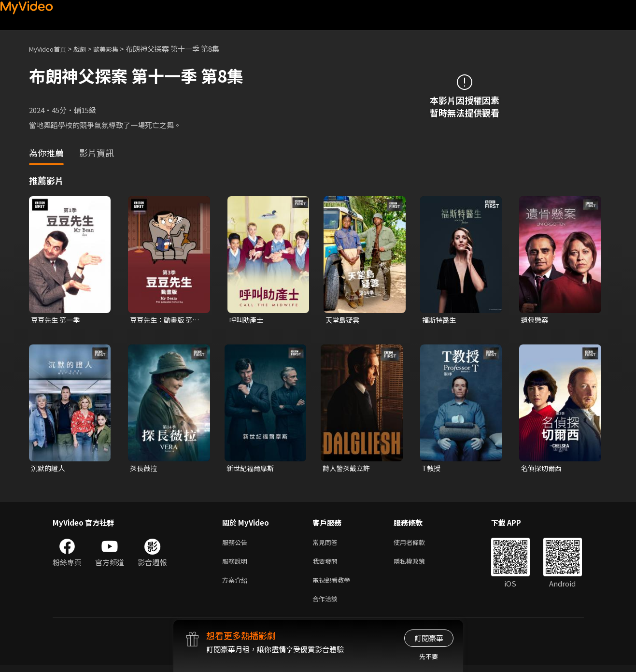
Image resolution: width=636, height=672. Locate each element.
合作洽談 (327, 605)
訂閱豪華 (429, 638)
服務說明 (237, 565)
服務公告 (237, 544)
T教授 (432, 469)
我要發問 (327, 565)
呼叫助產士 (247, 320)
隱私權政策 (417, 565)
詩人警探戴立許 (348, 469)
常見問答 (327, 544)
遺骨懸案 (536, 320)
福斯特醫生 (440, 320)
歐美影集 (116, 49)
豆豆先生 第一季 (57, 320)
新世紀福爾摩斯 (252, 469)
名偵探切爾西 (543, 469)
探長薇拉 (144, 469)
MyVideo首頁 (51, 49)
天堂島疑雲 (344, 320)
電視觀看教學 (334, 585)
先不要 (429, 656)
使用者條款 (417, 544)
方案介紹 (237, 585)
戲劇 (87, 49)
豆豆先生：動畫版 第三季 (167, 320)
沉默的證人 (49, 469)
